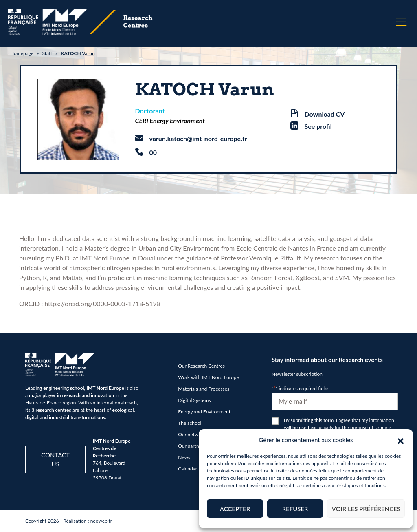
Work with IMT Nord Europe (208, 377)
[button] (401, 440)
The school (190, 423)
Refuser (295, 509)
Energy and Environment (204, 412)
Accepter (235, 509)
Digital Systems (194, 400)
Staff (47, 53)
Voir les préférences (366, 509)
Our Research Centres (201, 366)
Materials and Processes (204, 389)
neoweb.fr (101, 521)
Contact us (55, 460)
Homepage (22, 53)
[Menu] (401, 22)
